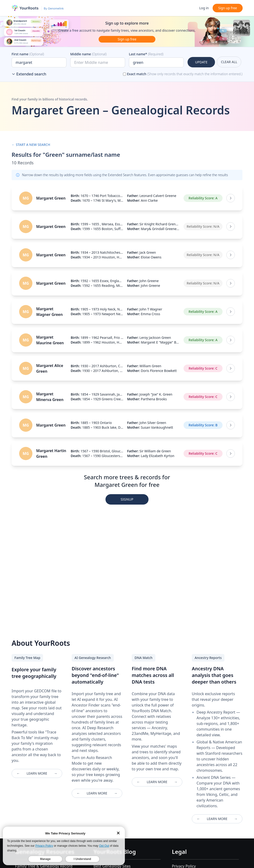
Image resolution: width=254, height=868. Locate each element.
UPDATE (201, 62)
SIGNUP (127, 499)
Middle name (88, 54)
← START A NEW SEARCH (31, 145)
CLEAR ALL (229, 62)
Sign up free (228, 8)
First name (28, 54)
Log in (204, 8)
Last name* (146, 54)
